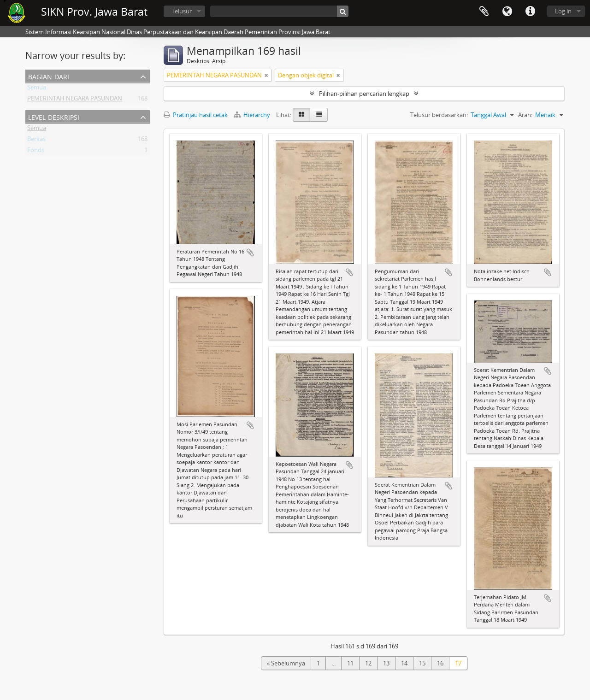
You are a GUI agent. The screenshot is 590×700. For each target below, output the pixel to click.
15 (422, 663)
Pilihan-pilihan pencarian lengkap (364, 94)
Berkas (36, 141)
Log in (563, 11)
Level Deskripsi (54, 116)
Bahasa (507, 12)
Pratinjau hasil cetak (196, 115)
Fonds (36, 152)
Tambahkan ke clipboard (250, 253)
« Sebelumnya (286, 663)
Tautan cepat (530, 12)
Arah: (525, 115)
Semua (37, 89)
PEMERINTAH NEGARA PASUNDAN (75, 100)
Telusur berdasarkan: (439, 115)
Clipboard (484, 12)
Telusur (182, 11)
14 (404, 663)
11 (350, 663)
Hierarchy (253, 115)
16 (440, 663)
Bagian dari (49, 76)
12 (368, 663)
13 (386, 663)
